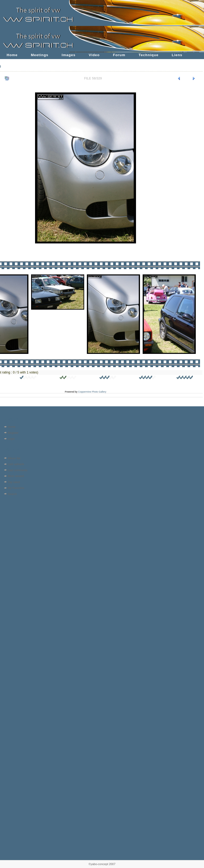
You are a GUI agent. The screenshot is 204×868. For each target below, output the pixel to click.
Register (13, 433)
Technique (149, 55)
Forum (119, 55)
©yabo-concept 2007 (102, 864)
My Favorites (16, 488)
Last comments (18, 470)
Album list (14, 458)
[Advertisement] (18, 531)
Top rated (14, 482)
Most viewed (16, 476)
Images (69, 55)
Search (12, 494)
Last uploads (16, 464)
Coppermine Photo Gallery (92, 392)
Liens (177, 55)
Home (12, 55)
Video (94, 55)
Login (11, 439)
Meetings (40, 55)
